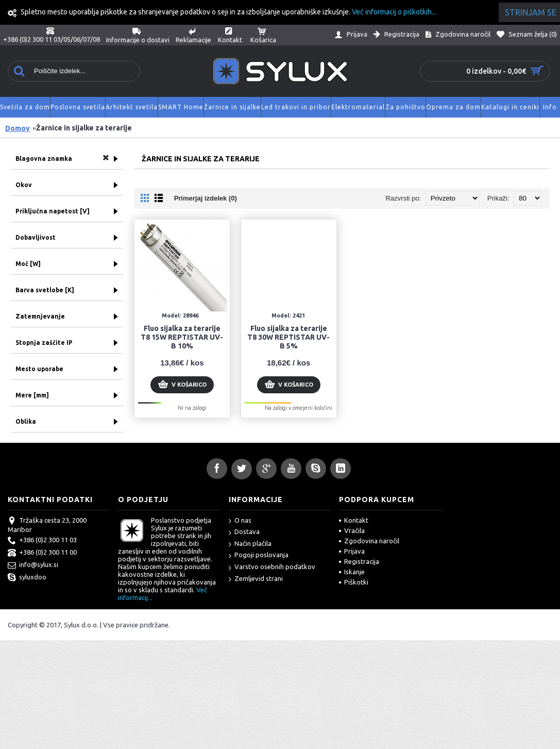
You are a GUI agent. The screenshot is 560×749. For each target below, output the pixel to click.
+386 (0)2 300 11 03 (42, 541)
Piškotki (354, 582)
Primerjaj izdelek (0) (206, 198)
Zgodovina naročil (369, 541)
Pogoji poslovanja (259, 555)
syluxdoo (27, 578)
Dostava (244, 532)
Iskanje (352, 572)
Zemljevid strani (256, 579)
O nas (240, 521)
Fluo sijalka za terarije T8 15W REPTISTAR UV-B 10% (182, 337)
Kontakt (354, 520)
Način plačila (250, 544)
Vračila (352, 530)
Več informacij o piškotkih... (394, 12)
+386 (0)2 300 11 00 (42, 553)
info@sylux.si (33, 565)
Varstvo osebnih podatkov (272, 567)
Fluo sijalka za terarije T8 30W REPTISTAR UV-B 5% (289, 337)
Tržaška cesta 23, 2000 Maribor (47, 525)
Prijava (352, 551)
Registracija (359, 561)
